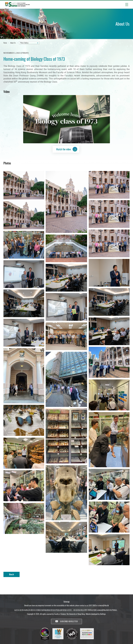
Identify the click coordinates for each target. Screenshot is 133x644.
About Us (13, 43)
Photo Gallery (24, 43)
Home (5, 43)
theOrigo (103, 615)
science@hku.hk (103, 606)
